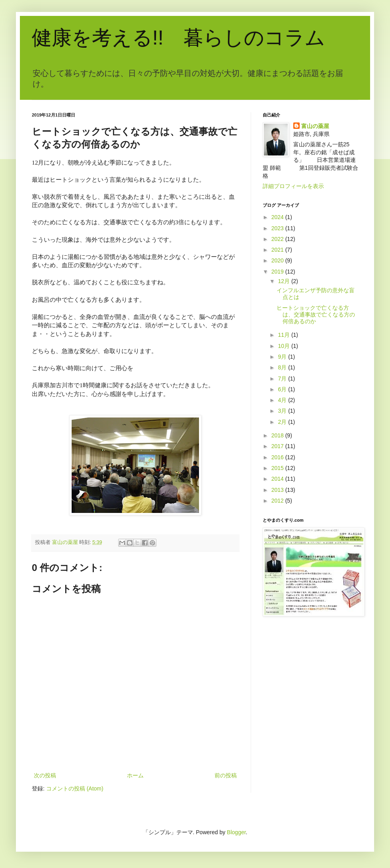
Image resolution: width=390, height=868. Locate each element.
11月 (284, 335)
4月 (283, 400)
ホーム (135, 775)
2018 (278, 435)
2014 (278, 479)
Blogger (236, 832)
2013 (278, 490)
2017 (278, 446)
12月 (284, 281)
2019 (278, 272)
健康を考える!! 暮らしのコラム (178, 38)
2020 (278, 260)
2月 (283, 422)
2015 (278, 468)
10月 (284, 346)
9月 (283, 357)
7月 (283, 379)
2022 (278, 239)
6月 (283, 389)
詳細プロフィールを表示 (293, 186)
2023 (278, 228)
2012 (278, 501)
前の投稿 (226, 775)
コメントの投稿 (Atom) (75, 788)
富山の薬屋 (315, 126)
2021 (278, 250)
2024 (278, 217)
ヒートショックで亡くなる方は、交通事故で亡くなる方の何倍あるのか (316, 315)
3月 (283, 411)
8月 (283, 367)
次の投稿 (45, 775)
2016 (278, 457)
